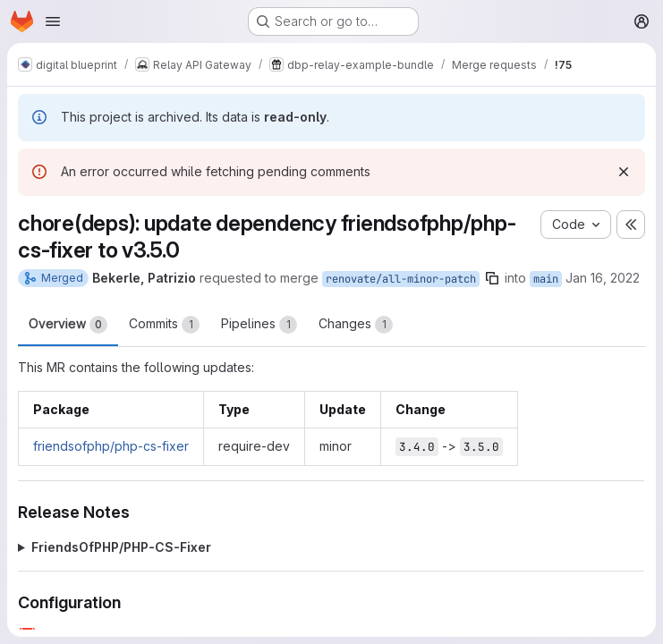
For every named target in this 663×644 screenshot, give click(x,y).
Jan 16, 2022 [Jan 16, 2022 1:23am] (603, 278)
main (546, 279)
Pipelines (259, 325)
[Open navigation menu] (53, 21)
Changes (356, 325)
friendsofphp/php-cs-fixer (111, 446)
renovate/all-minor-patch (401, 279)
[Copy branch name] (492, 278)
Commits (164, 325)
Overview (68, 325)
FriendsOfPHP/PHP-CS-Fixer (121, 547)
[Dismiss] (624, 172)
